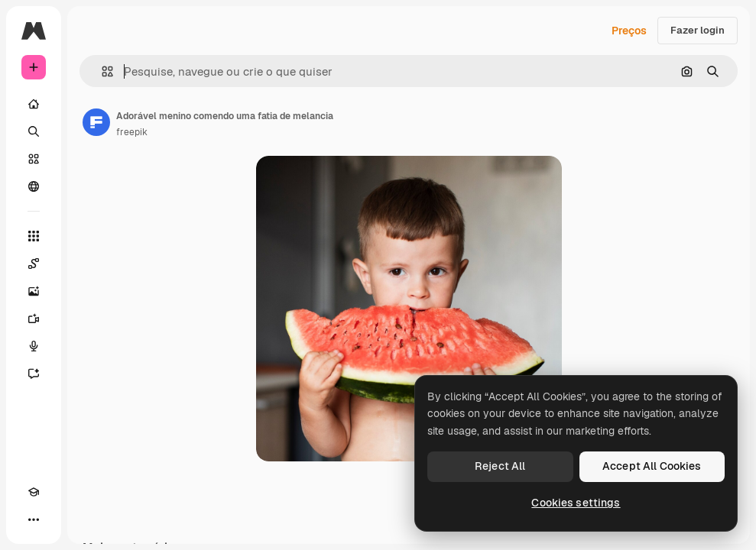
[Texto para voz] (34, 346)
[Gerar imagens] (34, 291)
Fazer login (698, 30)
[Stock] (34, 159)
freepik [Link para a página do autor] (132, 132)
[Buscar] (34, 131)
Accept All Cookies (652, 466)
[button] (101, 71)
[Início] (34, 104)
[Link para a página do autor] (96, 122)
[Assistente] (34, 374)
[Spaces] (34, 264)
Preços (629, 31)
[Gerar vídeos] (34, 319)
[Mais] (34, 519)
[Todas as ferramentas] (34, 236)
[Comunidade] (34, 186)
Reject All (500, 466)
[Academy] (34, 492)
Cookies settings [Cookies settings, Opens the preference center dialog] (576, 503)
